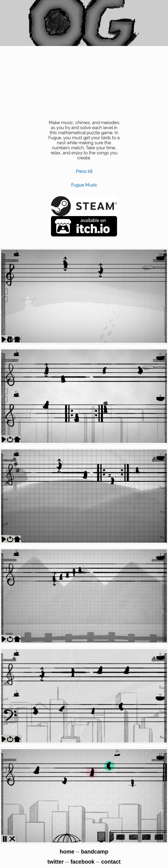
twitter (56, 862)
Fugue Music (84, 185)
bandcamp (95, 852)
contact (111, 862)
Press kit (84, 171)
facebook (82, 862)
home (67, 852)
